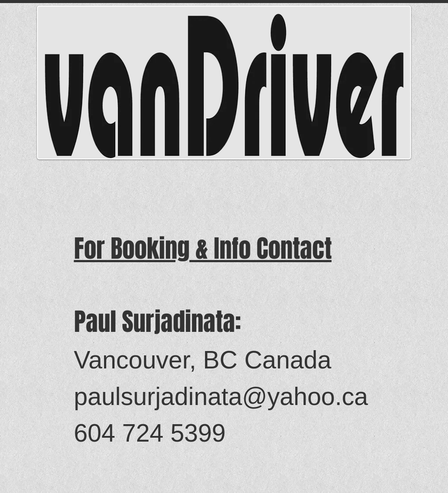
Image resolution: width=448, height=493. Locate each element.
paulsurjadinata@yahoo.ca (221, 396)
